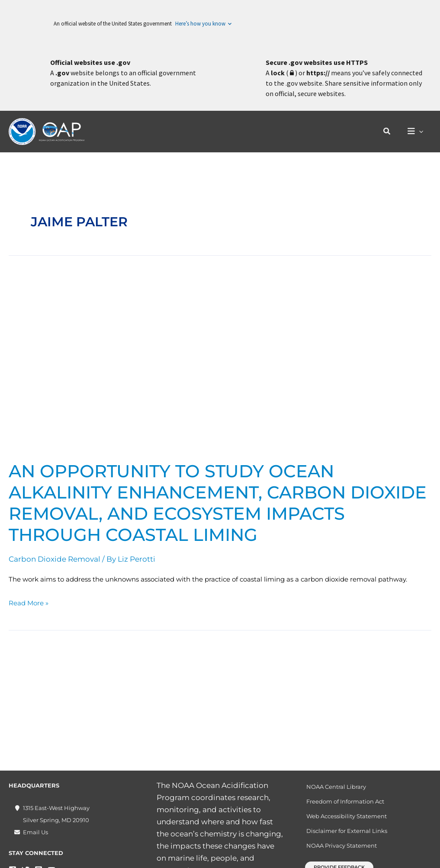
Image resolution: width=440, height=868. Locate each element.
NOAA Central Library (336, 787)
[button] (390, 132)
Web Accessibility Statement (347, 816)
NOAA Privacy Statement (342, 845)
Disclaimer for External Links (347, 831)
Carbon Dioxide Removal (55, 559)
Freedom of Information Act (345, 801)
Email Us (35, 832)
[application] (421, 132)
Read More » (29, 602)
